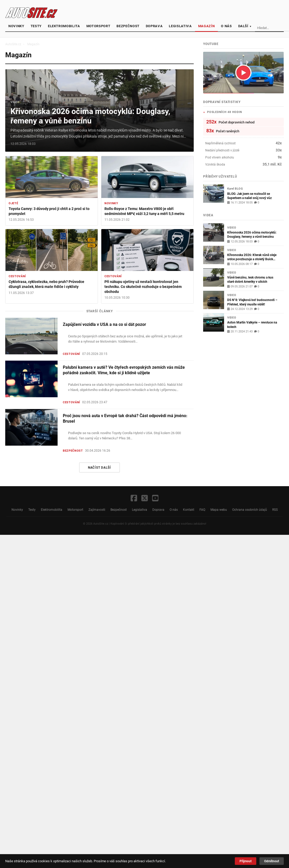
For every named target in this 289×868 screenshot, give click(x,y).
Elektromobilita (64, 26)
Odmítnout (272, 861)
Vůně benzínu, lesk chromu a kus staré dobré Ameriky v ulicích (250, 279)
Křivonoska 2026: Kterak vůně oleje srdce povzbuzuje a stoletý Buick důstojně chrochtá (252, 257)
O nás (226, 26)
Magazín (207, 26)
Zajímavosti (97, 510)
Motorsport (98, 26)
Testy (36, 26)
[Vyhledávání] (272, 28)
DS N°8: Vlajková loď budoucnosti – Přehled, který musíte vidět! (252, 302)
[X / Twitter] (145, 499)
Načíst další (99, 467)
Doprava (154, 26)
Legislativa (180, 26)
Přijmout (246, 861)
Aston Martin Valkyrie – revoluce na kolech (252, 324)
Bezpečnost (128, 26)
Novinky (16, 26)
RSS (275, 510)
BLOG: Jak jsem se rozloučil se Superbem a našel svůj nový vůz (249, 196)
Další (245, 26)
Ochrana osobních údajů (250, 510)
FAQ (202, 510)
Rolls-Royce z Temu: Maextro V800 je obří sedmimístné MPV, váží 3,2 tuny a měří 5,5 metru (144, 211)
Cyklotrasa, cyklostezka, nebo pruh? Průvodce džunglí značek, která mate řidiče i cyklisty (46, 284)
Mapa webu (219, 510)
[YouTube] (155, 499)
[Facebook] (134, 499)
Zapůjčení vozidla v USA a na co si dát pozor (104, 325)
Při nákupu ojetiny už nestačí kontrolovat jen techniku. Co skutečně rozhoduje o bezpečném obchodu (143, 287)
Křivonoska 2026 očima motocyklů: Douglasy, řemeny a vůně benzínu (90, 116)
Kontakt (189, 510)
